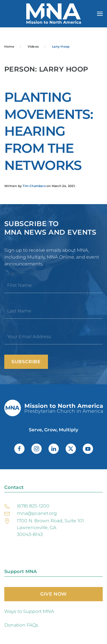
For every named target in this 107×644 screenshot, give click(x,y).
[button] (100, 14)
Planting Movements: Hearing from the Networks (49, 131)
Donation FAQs (21, 625)
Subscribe (26, 362)
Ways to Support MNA (29, 611)
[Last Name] (53, 311)
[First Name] (53, 285)
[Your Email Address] (53, 337)
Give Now (53, 594)
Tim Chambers (34, 186)
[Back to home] (54, 14)
